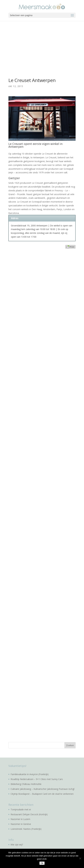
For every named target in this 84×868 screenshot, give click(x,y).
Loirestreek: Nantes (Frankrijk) (26, 829)
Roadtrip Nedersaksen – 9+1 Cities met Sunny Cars (37, 779)
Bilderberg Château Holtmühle (26, 784)
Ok (42, 863)
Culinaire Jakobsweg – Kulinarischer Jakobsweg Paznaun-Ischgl (42, 789)
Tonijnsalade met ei (21, 809)
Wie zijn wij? (17, 845)
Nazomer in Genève (21, 824)
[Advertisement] (42, 45)
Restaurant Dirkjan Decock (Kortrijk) (29, 814)
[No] (80, 858)
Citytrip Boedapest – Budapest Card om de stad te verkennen (42, 794)
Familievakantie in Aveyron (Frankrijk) (30, 774)
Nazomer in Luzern (20, 819)
